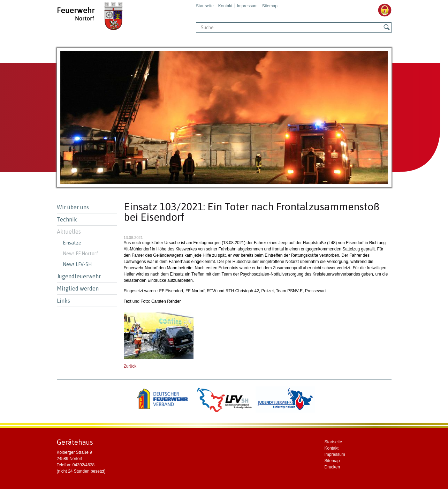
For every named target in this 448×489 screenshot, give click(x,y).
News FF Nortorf (81, 254)
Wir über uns (73, 207)
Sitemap (270, 6)
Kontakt (225, 6)
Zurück (130, 366)
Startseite (205, 6)
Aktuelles (69, 232)
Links (63, 301)
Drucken (332, 467)
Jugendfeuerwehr (79, 276)
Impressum (247, 6)
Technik (67, 219)
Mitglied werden (78, 288)
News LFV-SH (77, 264)
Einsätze (72, 243)
